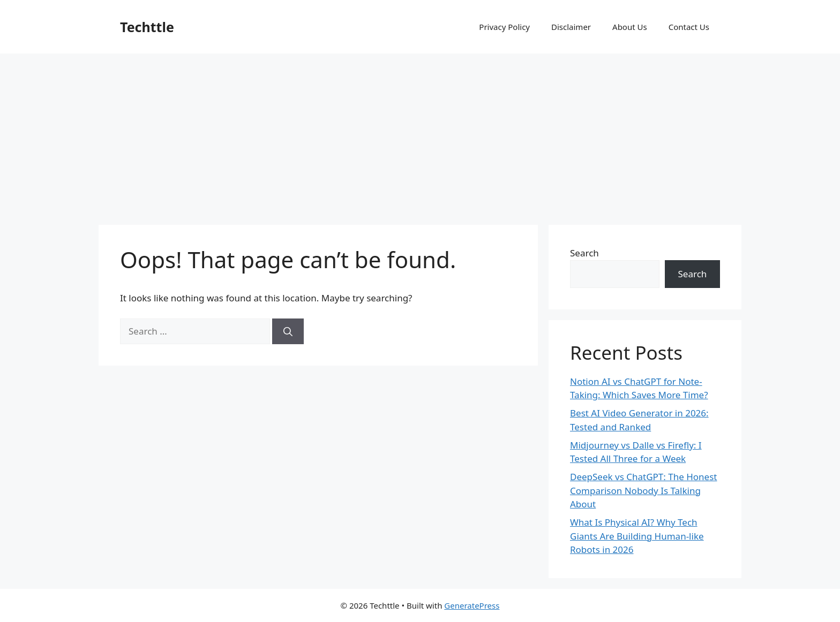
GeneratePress (472, 605)
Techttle (147, 27)
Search (584, 253)
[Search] (288, 331)
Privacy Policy (504, 27)
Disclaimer (571, 27)
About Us (630, 27)
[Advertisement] (420, 134)
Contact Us (689, 27)
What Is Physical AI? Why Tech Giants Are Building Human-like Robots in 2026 (637, 536)
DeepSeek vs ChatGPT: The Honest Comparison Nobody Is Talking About (643, 490)
